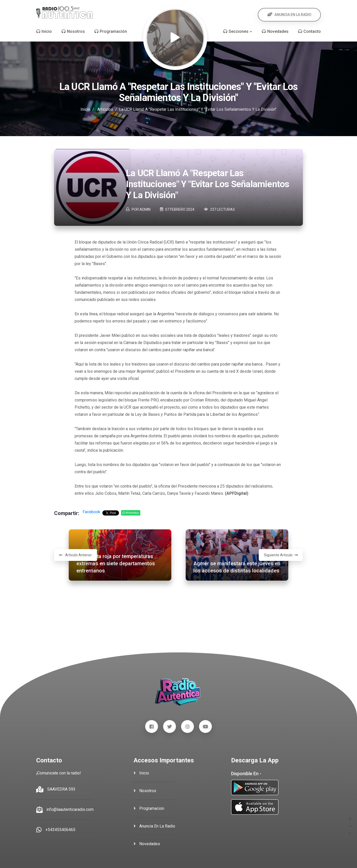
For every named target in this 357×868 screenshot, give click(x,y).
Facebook (91, 512)
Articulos (105, 109)
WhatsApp (131, 513)
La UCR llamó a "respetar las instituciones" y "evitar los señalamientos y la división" (207, 184)
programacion (149, 808)
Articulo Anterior (76, 555)
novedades (147, 844)
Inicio (85, 109)
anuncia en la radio (154, 826)
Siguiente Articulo (281, 555)
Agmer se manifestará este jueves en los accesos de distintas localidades (237, 567)
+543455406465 (60, 830)
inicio (141, 773)
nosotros (145, 791)
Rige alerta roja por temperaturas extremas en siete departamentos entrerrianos (116, 563)
